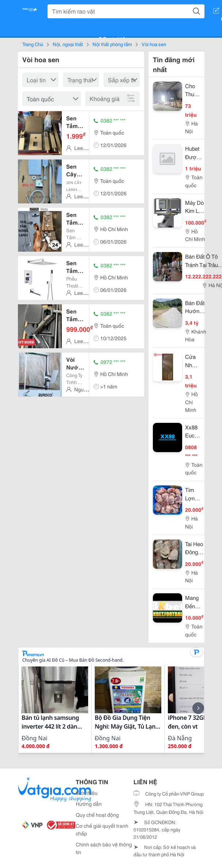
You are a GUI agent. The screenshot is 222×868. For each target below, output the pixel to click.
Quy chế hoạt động (97, 815)
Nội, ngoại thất (68, 44)
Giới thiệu (87, 793)
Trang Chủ (33, 44)
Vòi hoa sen (154, 44)
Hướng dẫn (89, 804)
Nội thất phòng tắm (112, 44)
